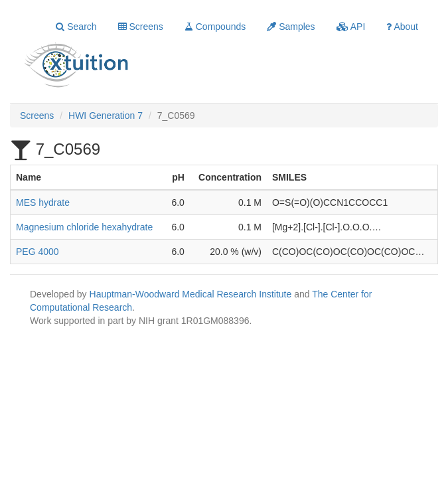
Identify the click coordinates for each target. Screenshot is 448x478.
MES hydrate (43, 202)
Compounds (215, 27)
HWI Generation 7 (106, 116)
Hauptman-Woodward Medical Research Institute (192, 294)
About (402, 27)
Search (76, 27)
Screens (141, 27)
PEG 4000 (37, 252)
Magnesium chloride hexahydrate (84, 227)
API (351, 27)
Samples (291, 27)
